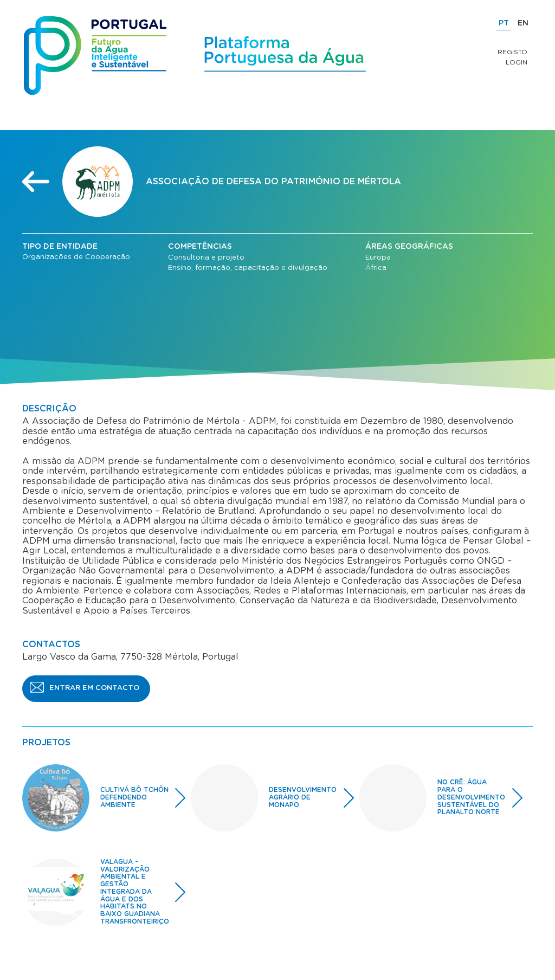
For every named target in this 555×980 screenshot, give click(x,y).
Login (517, 62)
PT (504, 23)
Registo (512, 52)
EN (523, 23)
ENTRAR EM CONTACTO (94, 688)
